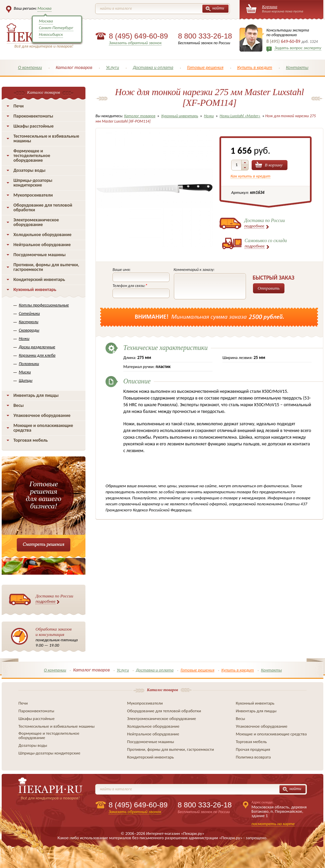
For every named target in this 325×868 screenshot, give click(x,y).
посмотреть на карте (273, 824)
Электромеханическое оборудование (36, 222)
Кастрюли (28, 322)
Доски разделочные (37, 347)
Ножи (24, 338)
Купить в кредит (255, 67)
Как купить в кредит (250, 176)
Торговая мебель (31, 440)
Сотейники (29, 313)
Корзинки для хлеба (37, 355)
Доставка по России (54, 599)
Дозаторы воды (29, 170)
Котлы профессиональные (44, 305)
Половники (29, 364)
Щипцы (26, 380)
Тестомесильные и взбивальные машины (46, 138)
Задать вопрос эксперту (298, 48)
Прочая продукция (253, 749)
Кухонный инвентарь (35, 290)
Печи (19, 106)
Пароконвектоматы (33, 116)
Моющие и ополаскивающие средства (43, 428)
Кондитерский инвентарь (39, 279)
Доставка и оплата (153, 67)
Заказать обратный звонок (135, 43)
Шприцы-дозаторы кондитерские (33, 183)
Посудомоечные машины (40, 255)
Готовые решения (205, 67)
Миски (25, 372)
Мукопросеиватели (33, 195)
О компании (30, 67)
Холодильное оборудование (42, 235)
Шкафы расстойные (34, 126)
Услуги (112, 67)
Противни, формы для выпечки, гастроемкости (46, 267)
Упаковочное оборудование (42, 415)
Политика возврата (253, 757)
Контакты (297, 67)
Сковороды (29, 330)
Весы (19, 405)
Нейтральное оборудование (42, 245)
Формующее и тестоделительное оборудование (32, 156)
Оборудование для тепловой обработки (43, 207)
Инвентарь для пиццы (36, 395)
